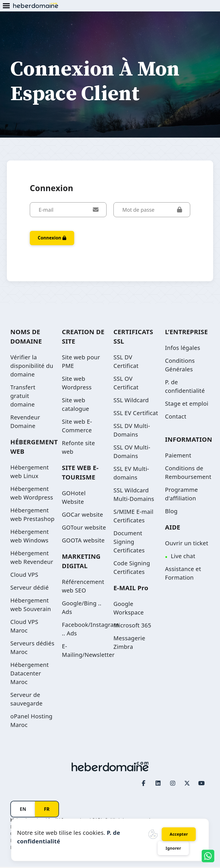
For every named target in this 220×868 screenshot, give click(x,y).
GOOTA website (83, 541)
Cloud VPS (24, 576)
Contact (176, 418)
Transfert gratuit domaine (23, 397)
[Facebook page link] (144, 784)
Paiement (178, 456)
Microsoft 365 (132, 626)
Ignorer (173, 848)
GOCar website (82, 516)
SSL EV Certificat (136, 414)
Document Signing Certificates (129, 543)
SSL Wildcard (131, 401)
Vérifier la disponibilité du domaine (32, 367)
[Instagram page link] (173, 784)
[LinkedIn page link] (158, 784)
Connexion (53, 239)
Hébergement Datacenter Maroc (30, 674)
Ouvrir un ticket (187, 544)
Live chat (183, 557)
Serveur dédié (30, 589)
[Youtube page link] (202, 784)
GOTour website (84, 529)
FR (47, 810)
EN (23, 810)
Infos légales (183, 349)
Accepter (179, 833)
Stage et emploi (187, 405)
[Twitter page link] (187, 784)
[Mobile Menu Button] (6, 6)
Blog (171, 512)
